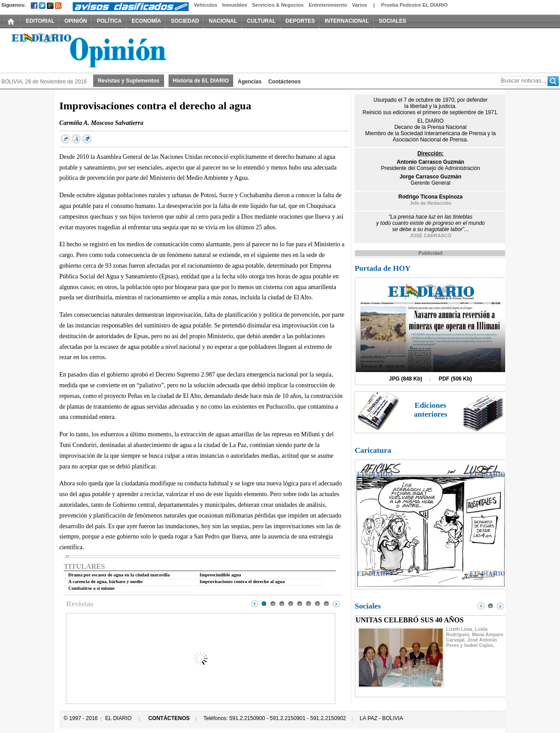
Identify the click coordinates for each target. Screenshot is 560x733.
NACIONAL (223, 21)
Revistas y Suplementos (128, 81)
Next (336, 604)
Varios (359, 5)
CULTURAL (261, 21)
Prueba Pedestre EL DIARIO (415, 5)
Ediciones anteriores (430, 410)
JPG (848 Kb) (406, 379)
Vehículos (205, 5)
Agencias (249, 82)
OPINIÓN (76, 21)
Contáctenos (285, 82)
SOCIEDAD (185, 21)
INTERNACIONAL (347, 21)
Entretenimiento (328, 5)
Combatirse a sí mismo (91, 588)
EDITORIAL (40, 21)
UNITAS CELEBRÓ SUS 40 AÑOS (410, 620)
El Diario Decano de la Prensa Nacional (102, 50)
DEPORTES (300, 21)
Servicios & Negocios (278, 5)
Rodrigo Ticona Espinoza (431, 197)
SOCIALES (393, 21)
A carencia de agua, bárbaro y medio (105, 582)
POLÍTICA (109, 21)
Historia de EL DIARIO (201, 81)
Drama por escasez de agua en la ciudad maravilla (119, 575)
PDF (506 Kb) (455, 379)
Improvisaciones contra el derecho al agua (242, 582)
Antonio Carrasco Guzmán (430, 162)
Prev (255, 604)
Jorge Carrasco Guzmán (430, 177)
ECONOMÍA (146, 21)
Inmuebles (235, 5)
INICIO (11, 21)
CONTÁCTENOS (169, 718)
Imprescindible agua (220, 575)
